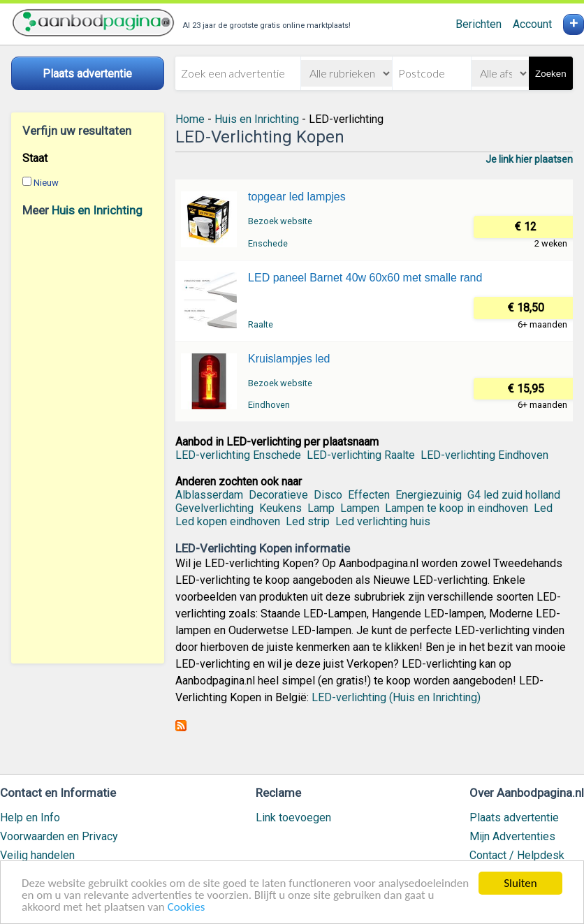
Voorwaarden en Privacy (59, 836)
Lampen (360, 508)
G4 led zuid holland (514, 495)
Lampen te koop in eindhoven (457, 508)
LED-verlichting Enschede (238, 455)
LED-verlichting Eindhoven (484, 455)
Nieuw (46, 183)
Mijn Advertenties (512, 836)
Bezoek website (280, 221)
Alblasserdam (209, 495)
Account (532, 24)
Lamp (321, 508)
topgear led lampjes (297, 197)
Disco (328, 495)
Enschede (268, 243)
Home (190, 119)
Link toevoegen (293, 817)
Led (543, 508)
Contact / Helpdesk (517, 855)
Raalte (261, 324)
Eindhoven (269, 405)
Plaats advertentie (514, 817)
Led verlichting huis (383, 521)
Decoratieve (278, 495)
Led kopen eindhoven (228, 521)
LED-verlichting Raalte (361, 455)
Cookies (187, 908)
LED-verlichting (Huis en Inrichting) (396, 697)
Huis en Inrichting (97, 210)
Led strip (308, 521)
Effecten (369, 495)
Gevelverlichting (214, 508)
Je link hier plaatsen (529, 159)
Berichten (479, 24)
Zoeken (550, 74)
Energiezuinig (429, 495)
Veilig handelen (37, 855)
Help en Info (30, 817)
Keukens (280, 508)
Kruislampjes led (289, 359)
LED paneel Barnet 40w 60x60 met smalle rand (365, 278)
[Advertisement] (88, 440)
